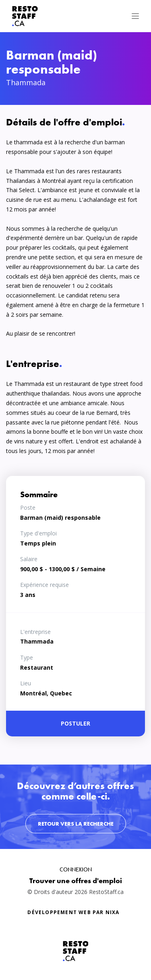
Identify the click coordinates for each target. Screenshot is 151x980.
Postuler (75, 723)
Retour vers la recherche (76, 824)
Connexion (76, 869)
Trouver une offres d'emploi (76, 881)
